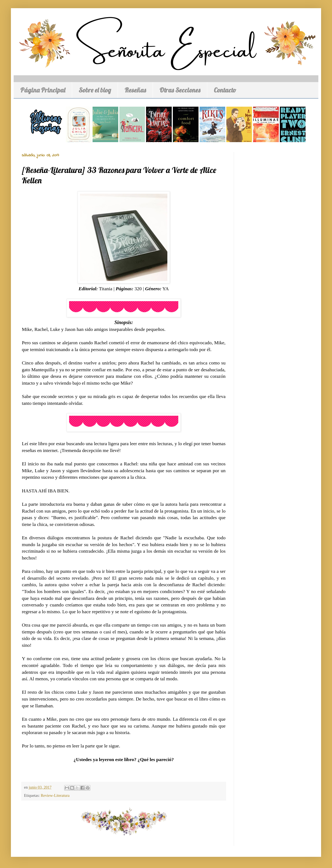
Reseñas (135, 90)
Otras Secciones (180, 90)
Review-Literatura (55, 795)
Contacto (225, 90)
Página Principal (43, 90)
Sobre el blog (95, 90)
